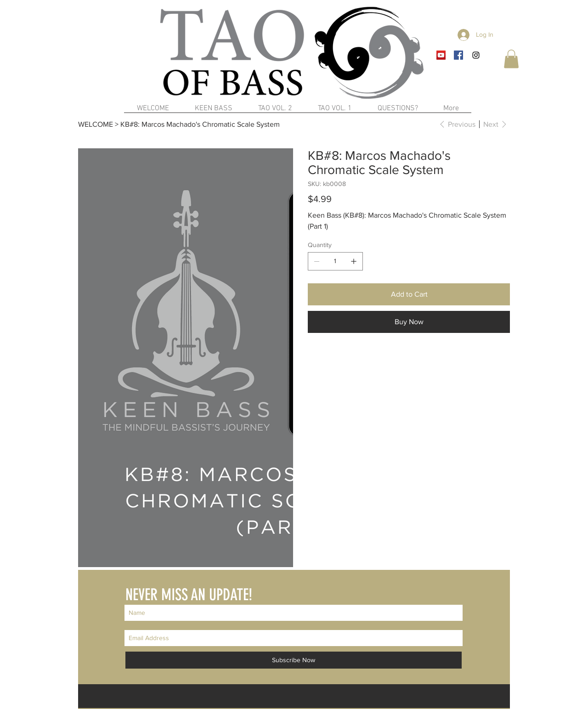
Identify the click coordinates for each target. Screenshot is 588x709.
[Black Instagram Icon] (476, 55)
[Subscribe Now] (294, 660)
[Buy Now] (409, 322)
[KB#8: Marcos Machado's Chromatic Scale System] (200, 124)
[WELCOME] (96, 124)
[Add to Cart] (409, 294)
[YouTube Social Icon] (441, 55)
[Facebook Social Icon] (458, 55)
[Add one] (354, 261)
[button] (511, 59)
